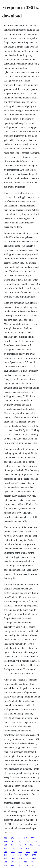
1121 (6, 855)
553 (33, 838)
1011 (6, 848)
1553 (13, 852)
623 (5, 845)
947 (13, 841)
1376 (28, 841)
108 (34, 865)
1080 (13, 848)
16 (27, 858)
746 (35, 852)
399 (19, 838)
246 (5, 852)
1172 (34, 858)
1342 (6, 841)
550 (21, 848)
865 (35, 841)
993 (5, 838)
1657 (20, 841)
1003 (28, 852)
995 (26, 862)
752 (5, 858)
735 (38, 845)
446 (12, 865)
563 (27, 855)
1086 (13, 858)
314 (12, 845)
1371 (13, 862)
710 (19, 865)
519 (20, 855)
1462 (19, 845)
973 (12, 838)
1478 (20, 858)
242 (5, 862)
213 (26, 838)
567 (34, 848)
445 (33, 862)
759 (5, 865)
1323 (20, 852)
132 (13, 855)
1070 (34, 855)
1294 (26, 865)
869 (32, 845)
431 (28, 848)
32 (19, 862)
